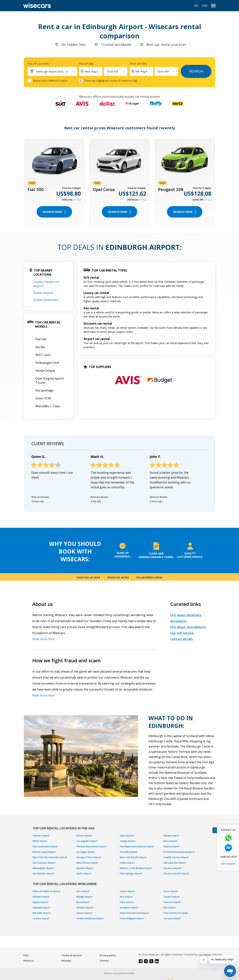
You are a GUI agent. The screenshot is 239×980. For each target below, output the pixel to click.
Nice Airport (126, 897)
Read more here (44, 639)
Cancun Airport (84, 913)
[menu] (213, 6)
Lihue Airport (127, 836)
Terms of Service (72, 955)
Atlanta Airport (172, 846)
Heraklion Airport (129, 908)
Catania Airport (172, 897)
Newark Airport (85, 868)
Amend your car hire (118, 577)
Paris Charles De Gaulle (176, 913)
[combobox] (107, 71)
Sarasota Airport (173, 868)
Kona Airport (170, 841)
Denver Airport (84, 836)
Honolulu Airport (129, 852)
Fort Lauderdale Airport (45, 846)
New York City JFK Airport (133, 857)
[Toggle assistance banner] (215, 830)
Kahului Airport (172, 836)
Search (196, 71)
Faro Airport (83, 891)
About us (28, 961)
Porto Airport (171, 891)
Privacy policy (108, 955)
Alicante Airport (85, 908)
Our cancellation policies (149, 577)
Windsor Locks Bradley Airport (136, 868)
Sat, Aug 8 (141, 71)
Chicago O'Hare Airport (89, 857)
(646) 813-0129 (228, 857)
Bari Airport (170, 908)
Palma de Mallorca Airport (46, 891)
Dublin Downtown (46, 300)
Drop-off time (138, 64)
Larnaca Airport (41, 918)
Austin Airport (84, 874)
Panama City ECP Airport (176, 874)
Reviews (66, 961)
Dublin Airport (43, 293)
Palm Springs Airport (131, 874)
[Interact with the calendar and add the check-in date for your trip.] (91, 71)
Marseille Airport (42, 913)
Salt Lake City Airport (175, 863)
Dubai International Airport (134, 913)
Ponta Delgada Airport (132, 918)
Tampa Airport (128, 841)
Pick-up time (86, 64)
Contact (104, 961)
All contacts (228, 864)
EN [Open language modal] (196, 6)
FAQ (26, 955)
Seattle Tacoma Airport (176, 857)
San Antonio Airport (43, 874)
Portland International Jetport (179, 852)
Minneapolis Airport (43, 868)
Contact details (181, 639)
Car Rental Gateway (210, 954)
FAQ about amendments (188, 627)
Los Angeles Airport (87, 841)
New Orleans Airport (87, 863)
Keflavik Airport (41, 897)
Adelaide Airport (41, 908)
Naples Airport (40, 902)
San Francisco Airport (44, 863)
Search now (54, 212)
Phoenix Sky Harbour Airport (92, 846)
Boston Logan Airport (44, 852)
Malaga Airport (84, 897)
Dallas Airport (127, 863)
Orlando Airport (41, 836)
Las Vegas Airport (86, 852)
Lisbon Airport (127, 891)
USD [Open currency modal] (204, 6)
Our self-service (182, 633)
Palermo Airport (172, 902)
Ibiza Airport (83, 902)
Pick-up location (38, 64)
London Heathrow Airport (90, 918)
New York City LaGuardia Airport (50, 857)
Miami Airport (40, 841)
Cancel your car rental (88, 577)
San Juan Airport (172, 918)
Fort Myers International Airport (137, 846)
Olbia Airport (127, 902)
